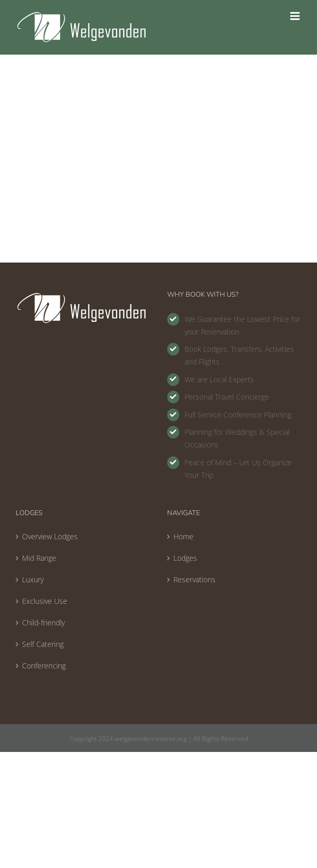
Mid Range (39, 558)
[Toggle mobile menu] (296, 16)
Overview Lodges (50, 536)
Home (183, 536)
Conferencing (44, 666)
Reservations (195, 579)
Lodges (185, 558)
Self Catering (43, 644)
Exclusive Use (45, 601)
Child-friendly (43, 623)
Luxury (33, 579)
